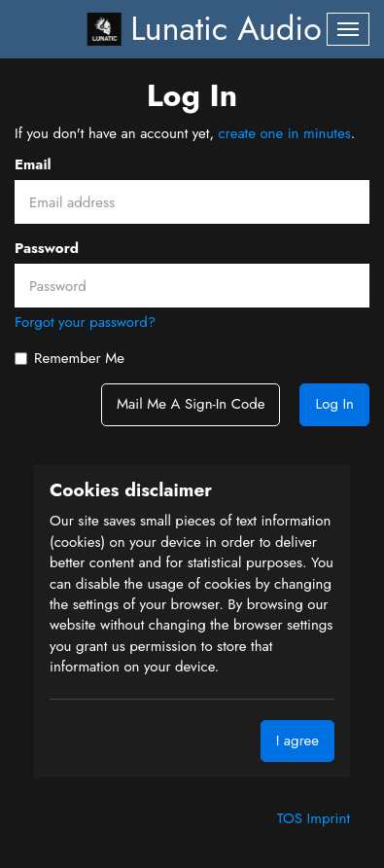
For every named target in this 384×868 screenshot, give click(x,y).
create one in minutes (285, 133)
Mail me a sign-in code (191, 404)
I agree (297, 741)
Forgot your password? (85, 322)
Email (33, 165)
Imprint (329, 818)
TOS (292, 818)
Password (47, 249)
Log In (334, 404)
